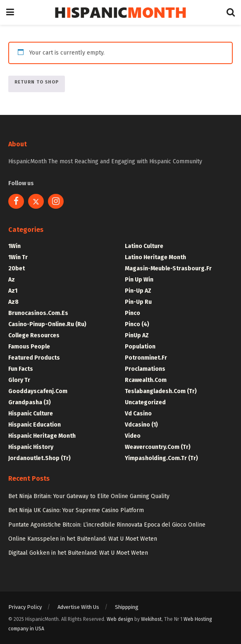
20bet (17, 268)
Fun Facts (21, 369)
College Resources (34, 335)
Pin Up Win (139, 280)
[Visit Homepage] (120, 13)
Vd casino (138, 414)
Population (140, 347)
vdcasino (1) (141, 425)
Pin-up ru (138, 302)
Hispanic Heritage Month (42, 436)
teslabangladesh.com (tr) (161, 391)
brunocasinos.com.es (38, 313)
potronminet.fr (146, 358)
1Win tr (18, 257)
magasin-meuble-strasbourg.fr (168, 268)
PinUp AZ (137, 335)
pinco (132, 313)
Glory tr (19, 380)
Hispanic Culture (31, 414)
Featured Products (34, 358)
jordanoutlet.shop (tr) (39, 458)
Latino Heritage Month (155, 257)
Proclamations (145, 369)
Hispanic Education (35, 425)
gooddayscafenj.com (38, 391)
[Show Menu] (10, 12)
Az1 (13, 291)
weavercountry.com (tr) (158, 447)
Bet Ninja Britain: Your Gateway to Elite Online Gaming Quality (89, 496)
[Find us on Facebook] (16, 201)
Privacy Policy (25, 607)
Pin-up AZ (138, 291)
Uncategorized (145, 402)
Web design (120, 619)
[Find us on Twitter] (36, 201)
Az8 (13, 302)
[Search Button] (231, 12)
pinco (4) (137, 324)
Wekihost (151, 619)
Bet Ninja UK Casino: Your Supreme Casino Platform (76, 510)
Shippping (127, 607)
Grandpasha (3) (30, 402)
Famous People (29, 347)
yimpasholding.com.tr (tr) (161, 458)
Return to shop (37, 82)
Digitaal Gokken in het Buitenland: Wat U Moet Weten (78, 553)
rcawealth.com (146, 380)
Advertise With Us (78, 607)
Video (133, 436)
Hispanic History (31, 447)
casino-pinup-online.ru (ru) (47, 324)
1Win (14, 246)
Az (12, 280)
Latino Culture (144, 246)
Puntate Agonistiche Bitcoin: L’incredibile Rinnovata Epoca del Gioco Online (107, 525)
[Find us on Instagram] (56, 201)
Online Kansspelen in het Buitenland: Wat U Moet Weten (83, 539)
